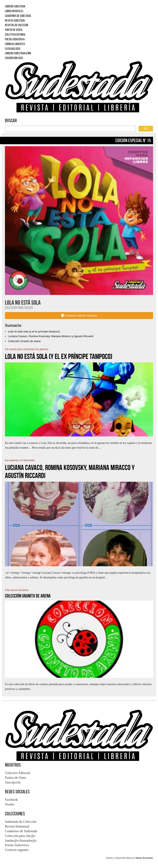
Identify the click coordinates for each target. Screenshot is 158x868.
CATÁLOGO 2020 (13, 49)
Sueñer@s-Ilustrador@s (21, 841)
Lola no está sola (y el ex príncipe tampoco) (34, 331)
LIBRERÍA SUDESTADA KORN (18, 53)
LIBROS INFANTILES (14, 11)
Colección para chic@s (20, 836)
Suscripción (13, 782)
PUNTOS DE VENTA (14, 30)
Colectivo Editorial (17, 773)
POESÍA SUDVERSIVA (15, 39)
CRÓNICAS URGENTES (15, 44)
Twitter (10, 804)
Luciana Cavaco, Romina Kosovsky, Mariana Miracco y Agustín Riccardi (51, 336)
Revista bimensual (17, 826)
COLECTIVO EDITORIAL (15, 34)
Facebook (11, 800)
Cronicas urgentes (17, 850)
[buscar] (70, 129)
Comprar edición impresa (79, 316)
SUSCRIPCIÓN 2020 (14, 58)
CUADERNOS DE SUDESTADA (18, 16)
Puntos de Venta (16, 778)
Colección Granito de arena (24, 341)
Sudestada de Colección (21, 822)
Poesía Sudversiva (17, 845)
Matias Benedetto (144, 858)
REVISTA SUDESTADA (15, 20)
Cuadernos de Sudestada (21, 831)
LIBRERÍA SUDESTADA (15, 6)
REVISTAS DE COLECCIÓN (17, 25)
